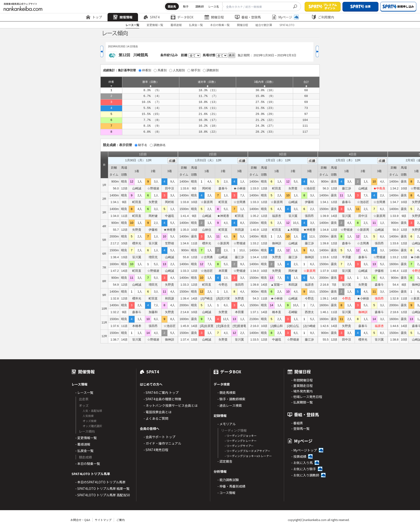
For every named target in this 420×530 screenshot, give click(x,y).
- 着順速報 (83, 444)
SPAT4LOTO (287, 25)
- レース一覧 (84, 392)
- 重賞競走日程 (302, 386)
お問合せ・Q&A (80, 520)
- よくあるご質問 (156, 418)
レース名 (214, 6)
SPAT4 (152, 17)
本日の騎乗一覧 (220, 25)
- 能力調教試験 (228, 480)
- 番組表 (297, 423)
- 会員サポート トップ (159, 437)
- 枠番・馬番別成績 (231, 486)
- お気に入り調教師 (305, 475)
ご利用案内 (323, 17)
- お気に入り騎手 (304, 469)
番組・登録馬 (248, 17)
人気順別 (179, 70)
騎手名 (143, 145)
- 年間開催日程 (302, 380)
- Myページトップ (304, 450)
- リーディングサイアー (239, 446)
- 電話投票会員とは (157, 412)
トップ (94, 17)
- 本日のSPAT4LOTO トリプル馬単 (100, 482)
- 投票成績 (299, 456)
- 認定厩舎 (225, 461)
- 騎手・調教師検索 (231, 399)
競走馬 (172, 6)
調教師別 (213, 70)
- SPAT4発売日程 (156, 450)
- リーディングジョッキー (241, 436)
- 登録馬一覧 (300, 428)
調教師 (200, 6)
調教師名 (160, 145)
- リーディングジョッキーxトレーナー (248, 456)
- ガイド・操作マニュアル (162, 443)
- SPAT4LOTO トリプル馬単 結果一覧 (102, 488)
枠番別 (147, 70)
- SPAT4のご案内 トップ (161, 392)
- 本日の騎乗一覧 (88, 464)
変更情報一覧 (155, 25)
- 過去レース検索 (230, 405)
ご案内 (120, 520)
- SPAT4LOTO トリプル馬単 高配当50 (103, 495)
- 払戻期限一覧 (302, 402)
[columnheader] (111, 82)
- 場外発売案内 (302, 391)
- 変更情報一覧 (86, 438)
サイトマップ (103, 520)
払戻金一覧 (196, 25)
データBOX (182, 17)
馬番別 (162, 70)
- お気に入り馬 (302, 463)
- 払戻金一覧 (84, 451)
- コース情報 (226, 493)
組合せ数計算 (264, 25)
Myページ (285, 17)
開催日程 (214, 17)
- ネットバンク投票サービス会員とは (171, 405)
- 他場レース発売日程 (307, 397)
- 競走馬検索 (226, 392)
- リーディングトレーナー (241, 441)
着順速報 (176, 25)
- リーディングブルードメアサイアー (247, 451)
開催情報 (123, 17)
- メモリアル (226, 424)
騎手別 (196, 70)
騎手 (186, 6)
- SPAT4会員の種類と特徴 (162, 399)
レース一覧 (132, 25)
